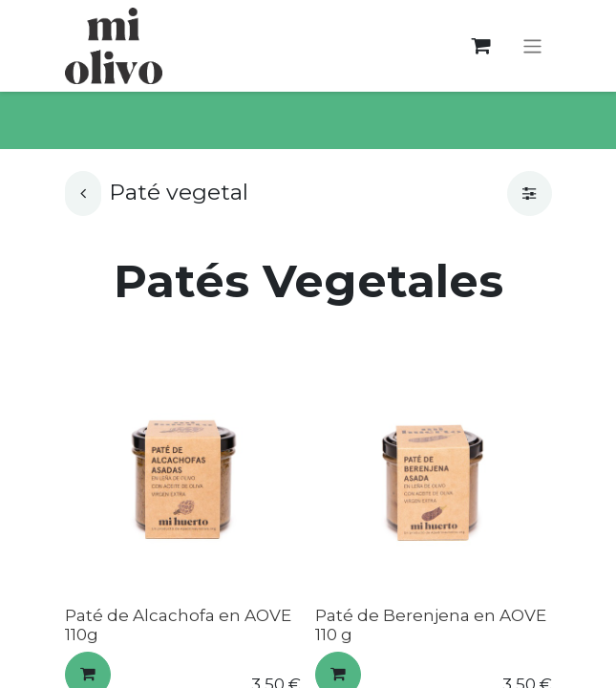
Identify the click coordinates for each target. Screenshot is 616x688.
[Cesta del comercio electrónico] (481, 46)
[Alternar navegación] (532, 45)
